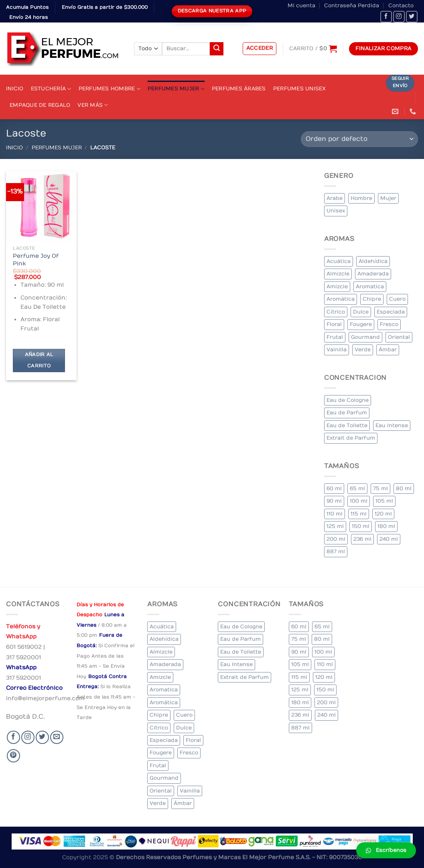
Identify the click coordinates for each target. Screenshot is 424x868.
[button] (386, 850)
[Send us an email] (57, 737)
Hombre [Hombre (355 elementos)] (361, 198)
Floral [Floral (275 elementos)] (334, 324)
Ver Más (93, 105)
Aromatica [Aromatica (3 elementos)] (370, 286)
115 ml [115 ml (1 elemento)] (359, 514)
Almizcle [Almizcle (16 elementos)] (338, 274)
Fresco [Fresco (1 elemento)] (389, 324)
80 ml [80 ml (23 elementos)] (404, 488)
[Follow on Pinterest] (13, 756)
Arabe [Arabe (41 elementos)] (335, 198)
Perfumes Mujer (176, 89)
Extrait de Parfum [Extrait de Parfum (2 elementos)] (351, 438)
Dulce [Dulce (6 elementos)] (361, 312)
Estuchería (51, 89)
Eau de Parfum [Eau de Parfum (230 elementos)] (347, 413)
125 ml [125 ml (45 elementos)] (335, 526)
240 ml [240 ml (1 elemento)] (389, 539)
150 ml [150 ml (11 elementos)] (361, 526)
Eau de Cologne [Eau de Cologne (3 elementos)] (348, 400)
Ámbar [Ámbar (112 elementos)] (388, 349)
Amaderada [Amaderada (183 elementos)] (373, 274)
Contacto (401, 5)
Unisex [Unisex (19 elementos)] (336, 211)
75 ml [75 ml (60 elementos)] (380, 488)
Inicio (15, 89)
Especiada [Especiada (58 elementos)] (391, 312)
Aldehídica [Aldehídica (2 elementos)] (373, 261)
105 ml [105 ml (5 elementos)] (384, 501)
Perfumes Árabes (239, 89)
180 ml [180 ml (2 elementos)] (386, 526)
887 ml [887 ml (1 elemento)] (336, 551)
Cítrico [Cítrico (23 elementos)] (336, 312)
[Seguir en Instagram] (399, 17)
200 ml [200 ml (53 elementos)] (336, 539)
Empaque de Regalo (40, 105)
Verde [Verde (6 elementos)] (363, 349)
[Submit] (217, 49)
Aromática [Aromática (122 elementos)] (341, 299)
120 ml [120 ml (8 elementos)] (383, 514)
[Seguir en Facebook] (386, 17)
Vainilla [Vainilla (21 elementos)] (337, 349)
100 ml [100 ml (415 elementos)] (359, 501)
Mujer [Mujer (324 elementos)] (388, 198)
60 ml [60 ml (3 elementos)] (334, 488)
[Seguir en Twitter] (412, 17)
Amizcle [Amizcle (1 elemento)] (337, 286)
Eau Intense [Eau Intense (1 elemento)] (392, 425)
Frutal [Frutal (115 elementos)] (335, 337)
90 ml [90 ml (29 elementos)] (334, 501)
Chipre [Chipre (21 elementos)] (372, 299)
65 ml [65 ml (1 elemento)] (357, 488)
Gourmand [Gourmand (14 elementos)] (365, 337)
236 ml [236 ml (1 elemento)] (362, 539)
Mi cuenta (301, 5)
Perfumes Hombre (110, 89)
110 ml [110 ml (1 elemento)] (335, 514)
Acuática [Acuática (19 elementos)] (339, 261)
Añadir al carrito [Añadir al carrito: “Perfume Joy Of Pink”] (39, 360)
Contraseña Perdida (352, 5)
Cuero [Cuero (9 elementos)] (397, 299)
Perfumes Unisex (300, 89)
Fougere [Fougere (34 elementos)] (361, 324)
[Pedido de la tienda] (359, 139)
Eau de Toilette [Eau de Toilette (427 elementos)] (347, 425)
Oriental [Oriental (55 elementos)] (399, 337)
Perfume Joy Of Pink (36, 260)
